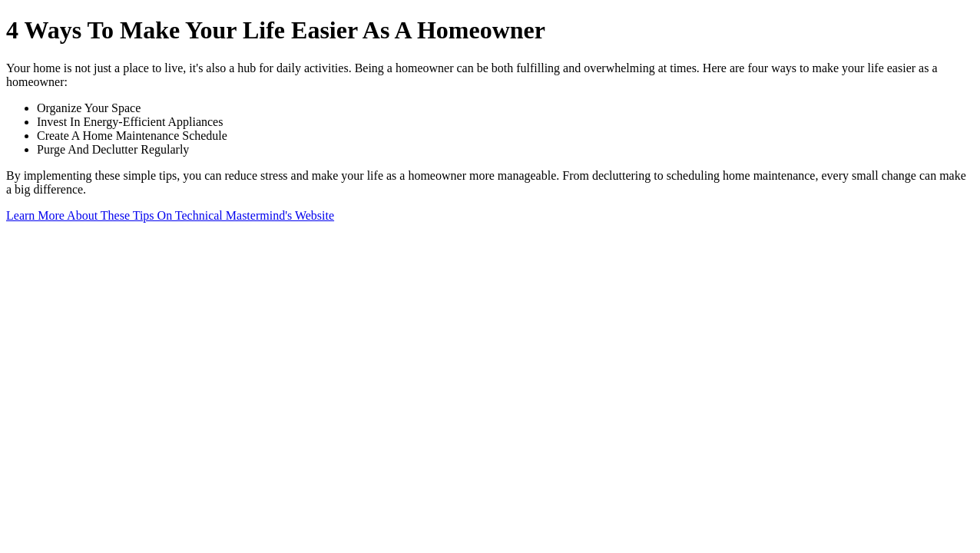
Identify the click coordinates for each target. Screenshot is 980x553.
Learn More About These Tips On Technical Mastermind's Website (170, 215)
